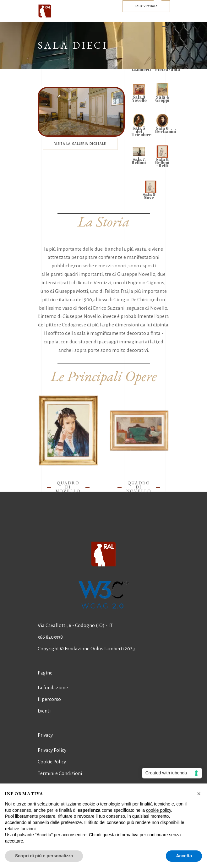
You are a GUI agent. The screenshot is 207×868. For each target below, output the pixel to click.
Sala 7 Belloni (139, 161)
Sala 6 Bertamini (166, 130)
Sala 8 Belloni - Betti (162, 162)
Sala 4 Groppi (162, 99)
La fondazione (53, 688)
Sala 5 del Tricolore (142, 131)
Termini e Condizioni (60, 773)
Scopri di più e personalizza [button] (44, 856)
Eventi (44, 711)
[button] (199, 794)
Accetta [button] (184, 856)
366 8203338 (50, 637)
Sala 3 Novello (139, 99)
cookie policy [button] (158, 810)
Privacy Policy (52, 750)
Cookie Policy (52, 762)
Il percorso (49, 699)
